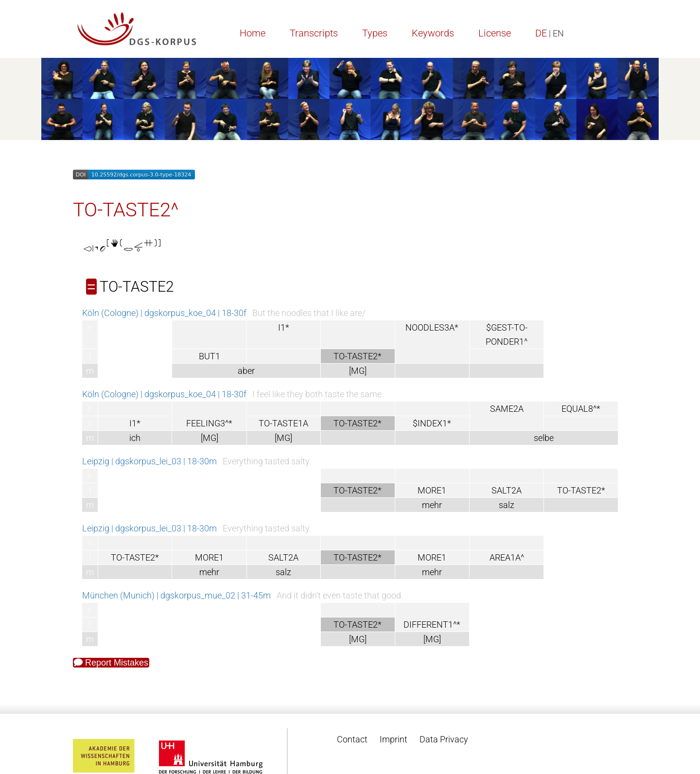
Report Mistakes (111, 663)
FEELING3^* (209, 423)
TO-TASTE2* (581, 490)
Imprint (394, 739)
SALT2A (507, 490)
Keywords (433, 33)
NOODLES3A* (432, 327)
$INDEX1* (432, 423)
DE (541, 33)
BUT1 (210, 356)
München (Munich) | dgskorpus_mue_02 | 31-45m (176, 595)
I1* (284, 327)
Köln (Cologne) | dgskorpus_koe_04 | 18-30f (164, 313)
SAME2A (507, 409)
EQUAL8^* (581, 409)
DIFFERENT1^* (432, 624)
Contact (352, 739)
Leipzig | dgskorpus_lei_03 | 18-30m (149, 461)
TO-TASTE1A (283, 423)
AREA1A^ (507, 557)
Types (375, 33)
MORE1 (432, 490)
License (495, 33)
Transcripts (314, 33)
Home (253, 33)
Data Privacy (444, 739)
